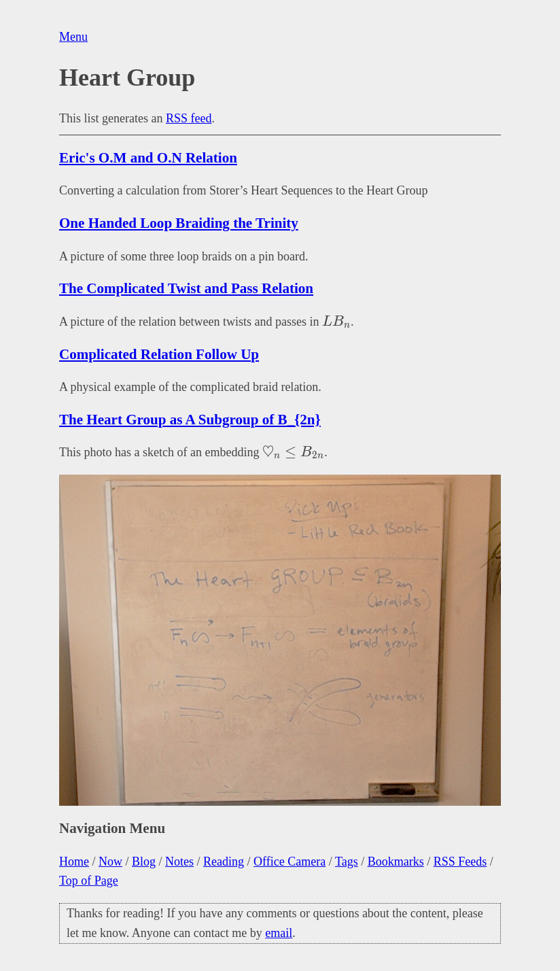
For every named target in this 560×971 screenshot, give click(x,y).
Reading (224, 862)
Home (74, 862)
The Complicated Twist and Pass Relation (186, 288)
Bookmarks (396, 862)
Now (110, 862)
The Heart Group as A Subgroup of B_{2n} (190, 420)
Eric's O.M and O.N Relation (148, 158)
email (279, 933)
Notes (179, 862)
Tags (347, 862)
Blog (144, 862)
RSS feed (189, 118)
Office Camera (290, 862)
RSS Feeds (460, 862)
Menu (73, 37)
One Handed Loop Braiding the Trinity (179, 223)
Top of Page (89, 881)
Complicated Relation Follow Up (159, 354)
